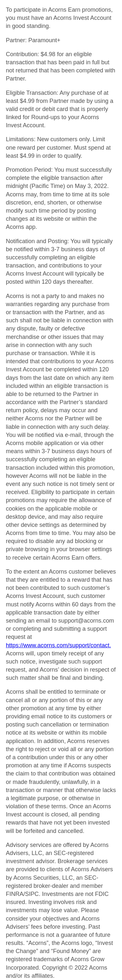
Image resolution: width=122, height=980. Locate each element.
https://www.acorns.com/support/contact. (58, 645)
